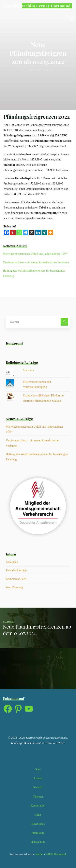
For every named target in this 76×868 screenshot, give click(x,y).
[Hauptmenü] (70, 18)
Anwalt (38, 778)
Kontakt (38, 787)
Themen (38, 797)
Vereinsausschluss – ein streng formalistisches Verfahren (36, 262)
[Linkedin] (38, 233)
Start (38, 769)
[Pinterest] (13, 233)
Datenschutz (38, 842)
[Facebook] (7, 233)
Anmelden (12, 562)
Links (38, 815)
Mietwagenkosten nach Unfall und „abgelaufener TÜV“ (35, 254)
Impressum (38, 833)
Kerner (39, 854)
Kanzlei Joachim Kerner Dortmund (37, 6)
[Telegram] (26, 233)
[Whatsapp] (19, 233)
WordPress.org (14, 587)
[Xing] (44, 233)
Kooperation (38, 805)
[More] (51, 233)
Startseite (28, 370)
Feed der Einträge (16, 570)
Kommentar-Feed (16, 579)
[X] (32, 233)
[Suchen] (64, 322)
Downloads (38, 824)
